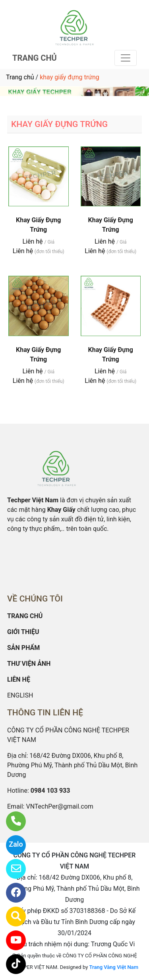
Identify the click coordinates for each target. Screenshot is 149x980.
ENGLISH (20, 695)
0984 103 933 (50, 791)
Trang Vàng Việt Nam (114, 967)
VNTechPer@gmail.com (59, 806)
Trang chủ (20, 77)
